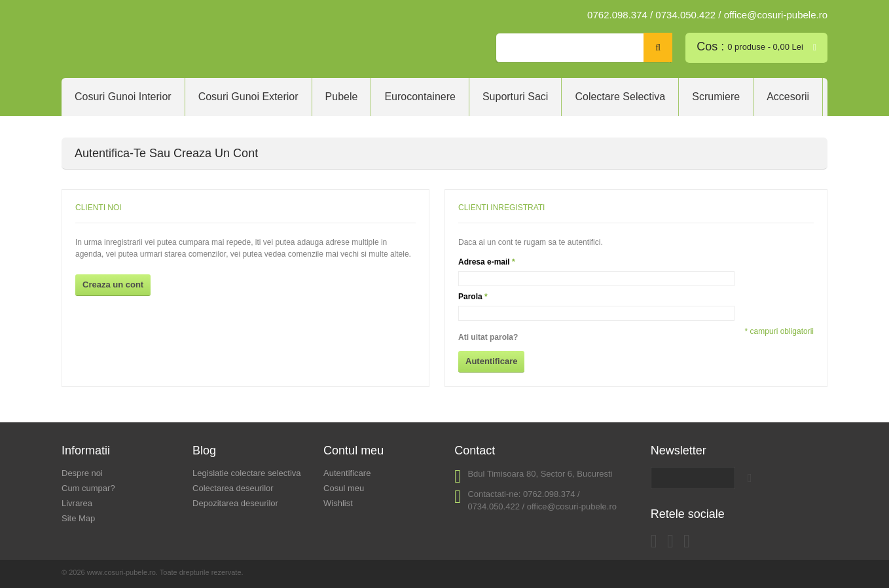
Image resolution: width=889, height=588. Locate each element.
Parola (470, 297)
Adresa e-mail (484, 262)
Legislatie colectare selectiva (246, 473)
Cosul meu (344, 488)
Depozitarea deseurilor (235, 503)
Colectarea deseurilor (233, 488)
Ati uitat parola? (488, 337)
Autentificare (347, 473)
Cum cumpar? (88, 488)
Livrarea (77, 503)
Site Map (78, 518)
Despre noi (82, 473)
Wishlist (338, 503)
